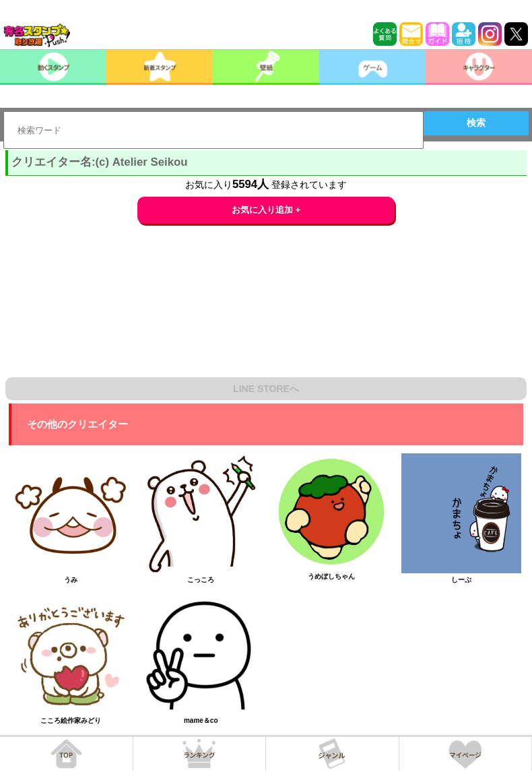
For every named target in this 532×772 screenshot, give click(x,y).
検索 (476, 123)
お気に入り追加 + (266, 210)
